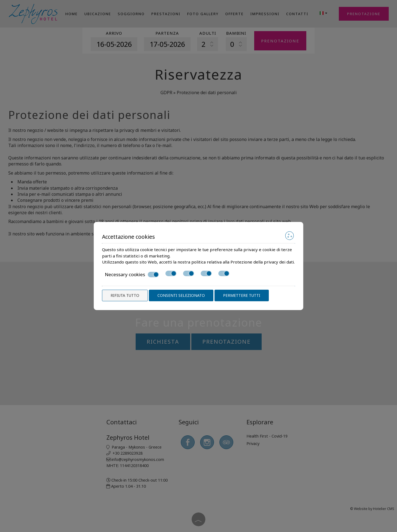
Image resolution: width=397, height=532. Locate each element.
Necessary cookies (132, 275)
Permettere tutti (242, 295)
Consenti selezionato (181, 295)
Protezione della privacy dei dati (262, 262)
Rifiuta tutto (125, 295)
